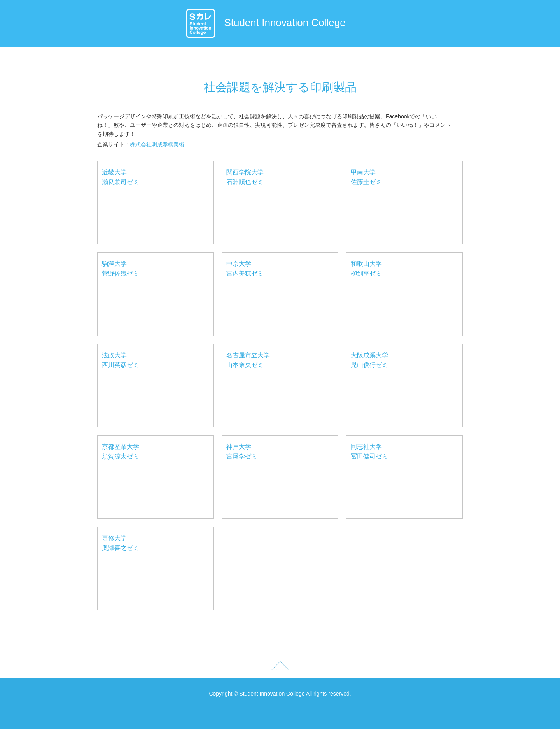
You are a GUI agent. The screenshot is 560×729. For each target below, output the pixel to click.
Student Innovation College (265, 23)
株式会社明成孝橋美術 (157, 144)
